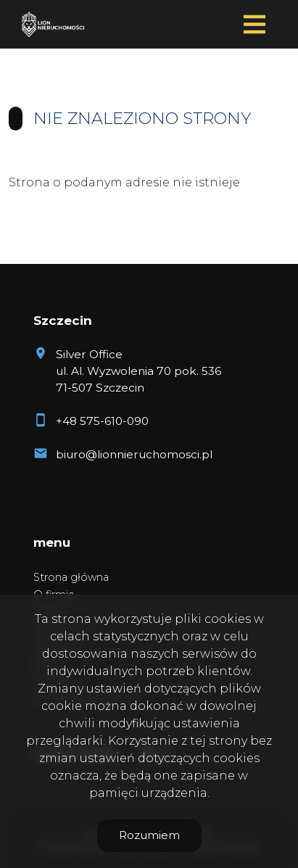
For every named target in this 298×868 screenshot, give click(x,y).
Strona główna (71, 577)
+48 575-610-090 (102, 421)
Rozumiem (149, 835)
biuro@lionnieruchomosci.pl (134, 454)
